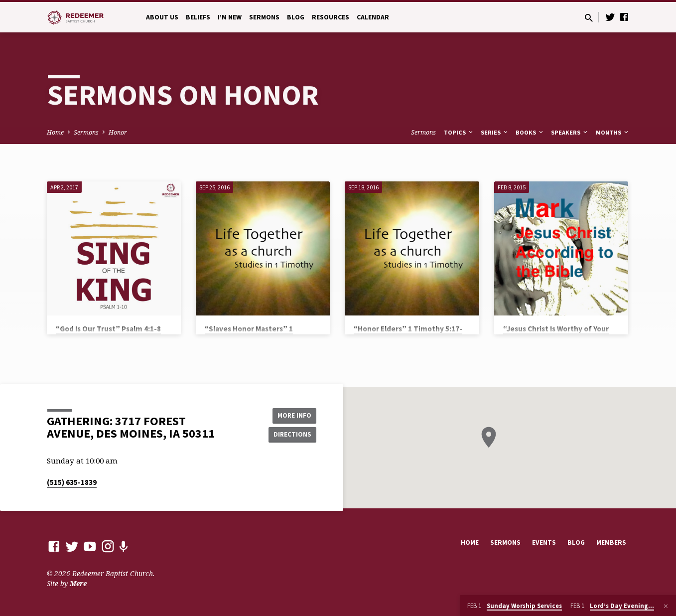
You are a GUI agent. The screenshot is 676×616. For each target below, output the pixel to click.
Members (611, 542)
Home (55, 132)
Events (544, 542)
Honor (118, 132)
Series (495, 132)
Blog (296, 17)
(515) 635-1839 (72, 482)
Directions (291, 435)
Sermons (264, 17)
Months (613, 132)
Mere (78, 583)
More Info (291, 415)
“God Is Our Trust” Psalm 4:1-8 (108, 329)
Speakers (570, 132)
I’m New (230, 17)
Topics (459, 132)
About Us (162, 17)
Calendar (373, 17)
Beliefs (198, 17)
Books (530, 132)
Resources (331, 17)
